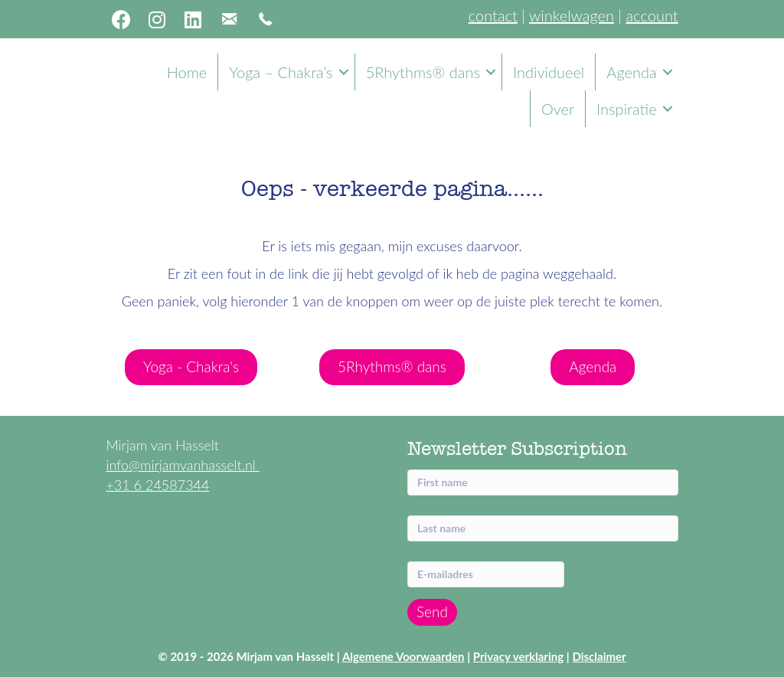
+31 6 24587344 (157, 485)
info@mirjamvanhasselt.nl (182, 465)
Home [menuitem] (187, 72)
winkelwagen (572, 15)
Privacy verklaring (518, 656)
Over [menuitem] (558, 109)
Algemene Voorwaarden (403, 656)
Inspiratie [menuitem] (627, 109)
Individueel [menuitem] (549, 72)
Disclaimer (599, 656)
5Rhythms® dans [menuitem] (423, 72)
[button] (121, 19)
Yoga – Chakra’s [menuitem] (281, 72)
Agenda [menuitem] (631, 72)
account (652, 15)
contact (493, 15)
